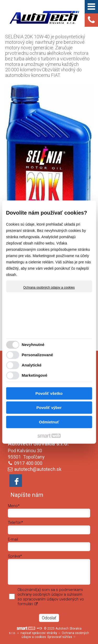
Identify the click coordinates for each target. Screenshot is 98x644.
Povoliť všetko (49, 393)
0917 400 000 (28, 463)
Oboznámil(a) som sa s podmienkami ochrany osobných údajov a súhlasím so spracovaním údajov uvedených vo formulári (51, 597)
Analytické (32, 365)
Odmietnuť (49, 422)
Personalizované (37, 355)
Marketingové (34, 375)
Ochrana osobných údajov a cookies (49, 288)
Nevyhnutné (33, 345)
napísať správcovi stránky (39, 633)
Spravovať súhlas (60, 637)
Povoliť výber (49, 408)
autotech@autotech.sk (38, 469)
